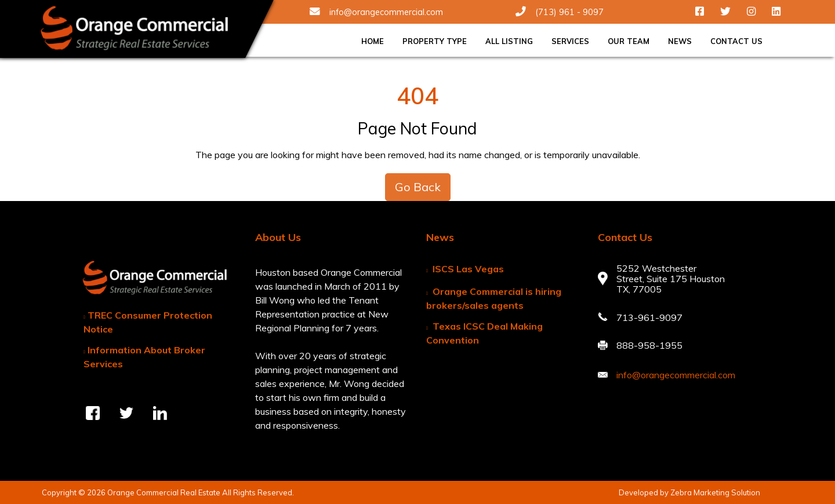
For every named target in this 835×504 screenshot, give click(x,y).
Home (373, 41)
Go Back (418, 187)
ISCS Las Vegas (468, 269)
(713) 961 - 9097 (560, 12)
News (680, 41)
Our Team (629, 41)
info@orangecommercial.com (376, 12)
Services (570, 41)
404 (418, 96)
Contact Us (736, 41)
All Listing (509, 41)
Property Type (435, 41)
